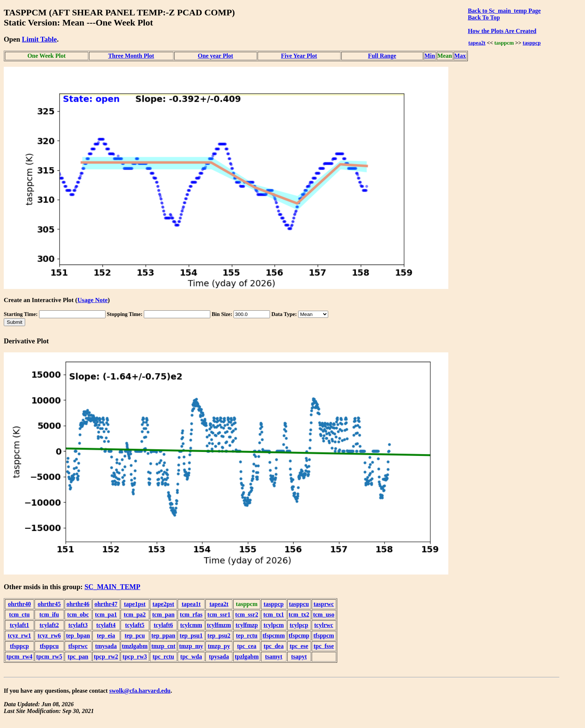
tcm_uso (324, 614)
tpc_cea (247, 646)
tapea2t (477, 43)
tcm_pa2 (135, 614)
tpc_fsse (324, 646)
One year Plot (216, 56)
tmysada (106, 646)
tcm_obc (78, 614)
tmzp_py (219, 646)
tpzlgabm (247, 657)
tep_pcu (135, 635)
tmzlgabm (135, 646)
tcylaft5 (135, 625)
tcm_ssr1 (219, 614)
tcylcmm (191, 625)
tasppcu (299, 604)
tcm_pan (163, 614)
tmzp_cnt (163, 646)
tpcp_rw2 (106, 657)
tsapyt (299, 657)
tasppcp (532, 43)
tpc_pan (78, 657)
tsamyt (274, 657)
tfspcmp (299, 635)
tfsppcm (324, 635)
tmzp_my (191, 646)
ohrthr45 (49, 604)
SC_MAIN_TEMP (112, 587)
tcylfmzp (247, 625)
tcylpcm (274, 625)
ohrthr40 (19, 604)
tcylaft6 (163, 625)
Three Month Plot (131, 56)
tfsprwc (78, 646)
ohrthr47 (106, 604)
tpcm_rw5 (49, 657)
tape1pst (135, 604)
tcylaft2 (49, 625)
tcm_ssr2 (247, 614)
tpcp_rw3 (135, 657)
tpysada (219, 657)
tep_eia (106, 635)
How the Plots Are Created (502, 31)
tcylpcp (299, 625)
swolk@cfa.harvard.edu (140, 691)
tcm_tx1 (274, 614)
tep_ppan (163, 635)
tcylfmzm (219, 625)
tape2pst (163, 604)
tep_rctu (247, 635)
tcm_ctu (19, 614)
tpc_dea (274, 646)
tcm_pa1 (106, 614)
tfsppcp (19, 646)
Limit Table (39, 39)
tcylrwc (324, 625)
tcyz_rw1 (20, 635)
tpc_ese (299, 646)
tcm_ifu (49, 614)
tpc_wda (191, 657)
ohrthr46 (78, 604)
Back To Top (484, 17)
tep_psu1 (191, 635)
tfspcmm (274, 635)
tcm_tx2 (299, 614)
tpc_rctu (163, 657)
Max (460, 56)
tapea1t (191, 604)
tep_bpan (78, 635)
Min (430, 56)
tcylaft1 (20, 625)
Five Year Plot (299, 56)
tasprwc (324, 604)
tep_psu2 (219, 635)
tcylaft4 (106, 625)
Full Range (382, 56)
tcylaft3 (78, 625)
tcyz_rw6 (49, 635)
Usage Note (93, 300)
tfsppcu (49, 646)
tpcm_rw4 (19, 657)
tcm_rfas (191, 614)
